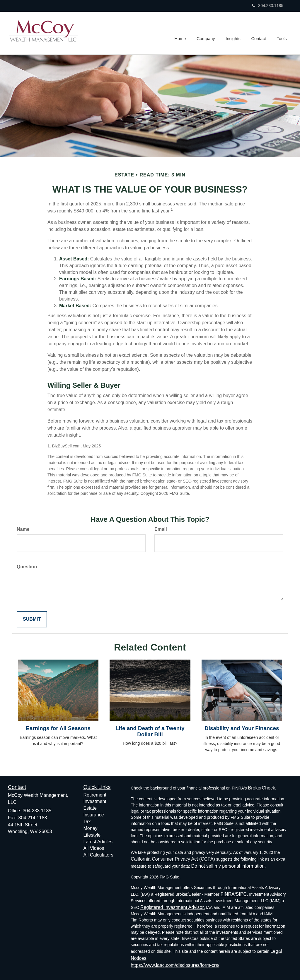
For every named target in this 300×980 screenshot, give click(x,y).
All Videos (94, 848)
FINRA (228, 894)
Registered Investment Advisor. (173, 907)
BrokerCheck (261, 788)
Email (161, 529)
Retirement (95, 795)
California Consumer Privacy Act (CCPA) (173, 859)
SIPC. (242, 894)
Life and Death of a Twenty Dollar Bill (150, 731)
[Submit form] (32, 619)
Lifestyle (92, 835)
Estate (90, 808)
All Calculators (98, 855)
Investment (95, 801)
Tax (87, 822)
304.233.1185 (268, 6)
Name (23, 529)
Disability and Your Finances (242, 728)
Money (91, 828)
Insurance (94, 815)
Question (27, 567)
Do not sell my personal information (228, 866)
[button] (207, 33)
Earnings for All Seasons (58, 728)
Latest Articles (98, 842)
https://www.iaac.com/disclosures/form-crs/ (175, 965)
